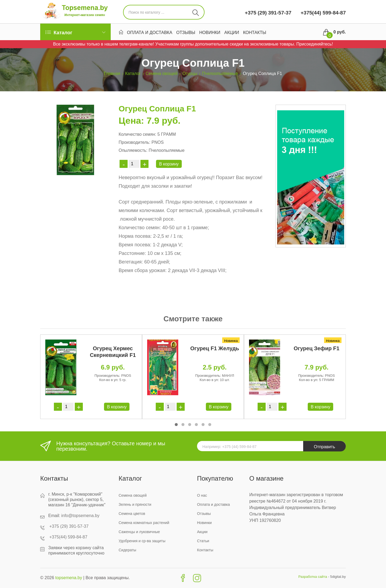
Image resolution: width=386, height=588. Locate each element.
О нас (202, 495)
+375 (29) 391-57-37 (268, 13)
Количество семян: (137, 134)
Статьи (203, 541)
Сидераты (128, 550)
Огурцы (190, 73)
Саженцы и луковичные (139, 532)
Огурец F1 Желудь (215, 348)
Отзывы (186, 33)
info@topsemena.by (80, 516)
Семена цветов (132, 514)
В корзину (169, 164)
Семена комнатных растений (144, 523)
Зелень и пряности (135, 504)
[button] (176, 425)
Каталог (133, 73)
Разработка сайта (313, 577)
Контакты (255, 33)
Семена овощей (162, 73)
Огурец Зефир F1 (317, 348)
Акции (232, 33)
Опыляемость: (133, 150)
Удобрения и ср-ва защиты (142, 541)
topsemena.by (69, 578)
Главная (112, 73)
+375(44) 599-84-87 (322, 13)
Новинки (210, 33)
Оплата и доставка (150, 33)
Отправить (324, 447)
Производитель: (134, 142)
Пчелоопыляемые (220, 73)
